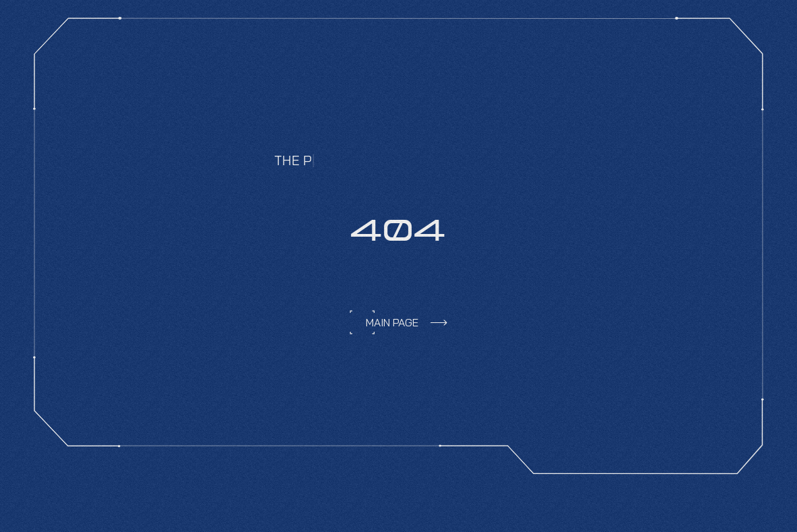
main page (392, 322)
